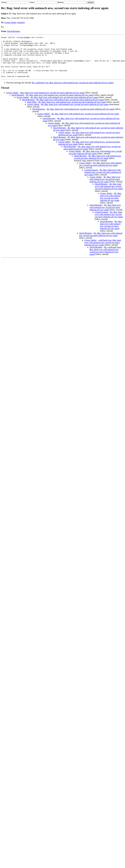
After (32, 2)
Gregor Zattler (10, 22)
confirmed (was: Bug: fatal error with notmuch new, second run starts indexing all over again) (103, 251)
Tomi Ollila (32, 110)
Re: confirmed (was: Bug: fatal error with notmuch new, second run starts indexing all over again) (73, 91)
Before (61, 2)
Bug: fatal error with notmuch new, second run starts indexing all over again (52, 101)
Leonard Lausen (91, 178)
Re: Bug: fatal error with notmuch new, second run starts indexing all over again (60, 103)
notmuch (21, 22)
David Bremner (14, 31)
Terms (4, 2)
